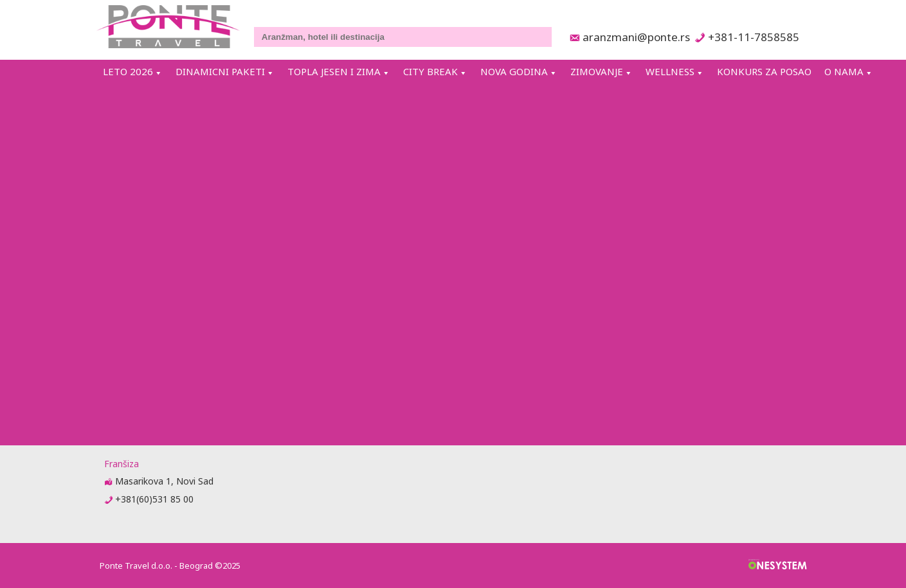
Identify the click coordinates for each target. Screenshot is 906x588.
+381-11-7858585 (753, 37)
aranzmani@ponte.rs (633, 37)
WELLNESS (670, 71)
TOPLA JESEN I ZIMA (334, 71)
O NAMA (844, 71)
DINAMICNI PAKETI (220, 71)
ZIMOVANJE (597, 71)
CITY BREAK (430, 71)
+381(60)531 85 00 (154, 499)
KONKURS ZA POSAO (764, 71)
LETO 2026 (128, 71)
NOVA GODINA (514, 71)
